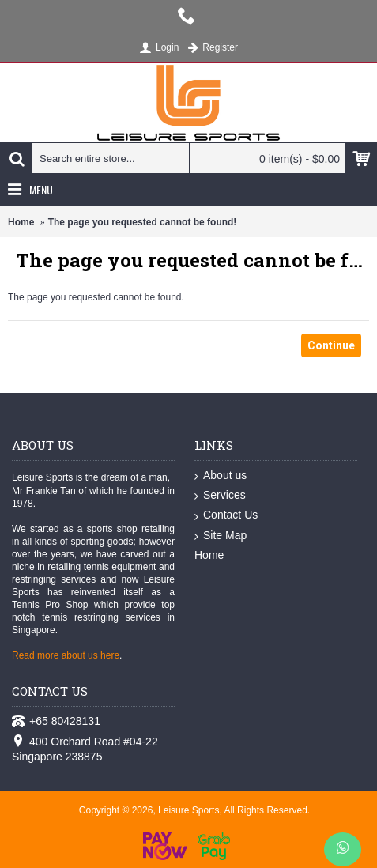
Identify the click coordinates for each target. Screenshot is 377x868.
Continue (331, 345)
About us (221, 476)
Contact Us (226, 515)
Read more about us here (66, 655)
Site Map (221, 536)
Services (220, 496)
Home (21, 222)
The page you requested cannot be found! (143, 222)
